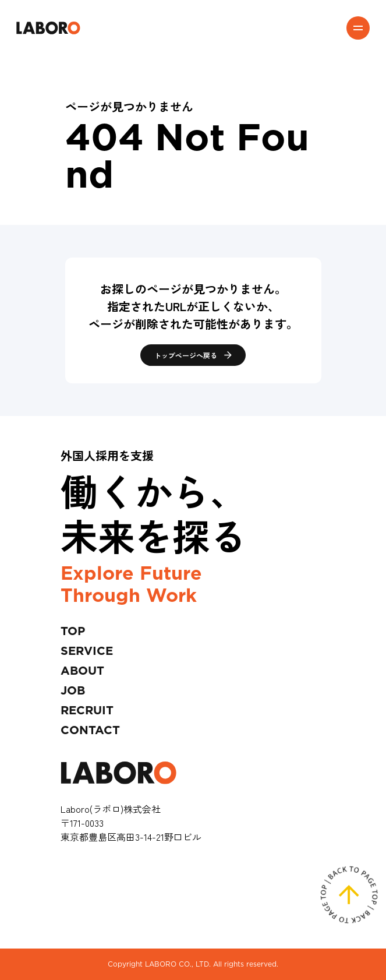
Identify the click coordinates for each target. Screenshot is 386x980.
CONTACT (90, 731)
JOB (73, 691)
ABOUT (82, 671)
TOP (73, 632)
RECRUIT (87, 711)
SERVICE (87, 651)
